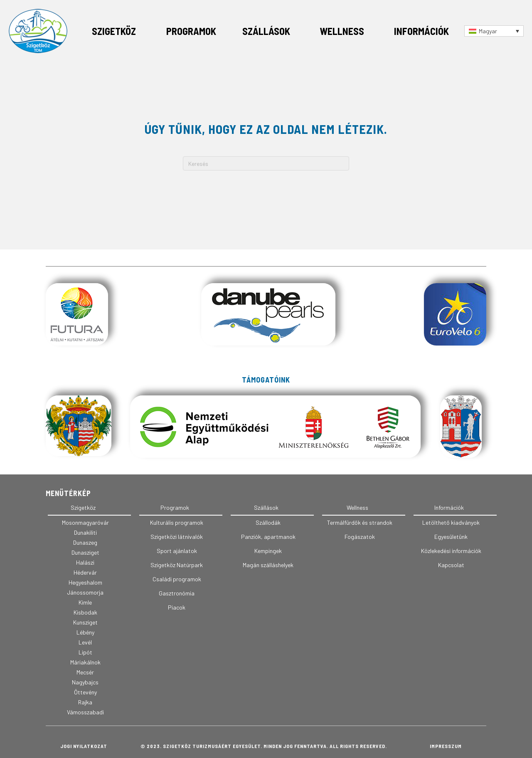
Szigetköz (114, 31)
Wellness (342, 31)
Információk (421, 31)
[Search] (266, 163)
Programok (191, 31)
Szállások (266, 31)
